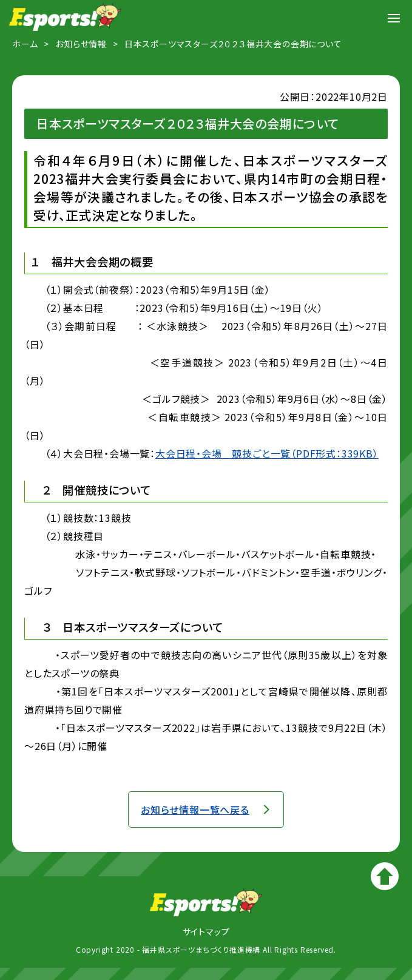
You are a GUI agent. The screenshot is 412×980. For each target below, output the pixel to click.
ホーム (25, 44)
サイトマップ (206, 931)
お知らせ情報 (81, 44)
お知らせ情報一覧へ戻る (195, 809)
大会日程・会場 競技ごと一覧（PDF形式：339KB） (267, 453)
